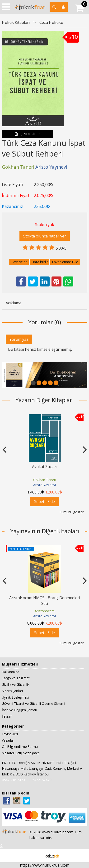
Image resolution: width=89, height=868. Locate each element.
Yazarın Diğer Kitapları (44, 400)
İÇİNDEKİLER (27, 134)
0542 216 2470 (13, 780)
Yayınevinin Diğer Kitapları (45, 531)
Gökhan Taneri (45, 480)
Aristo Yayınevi (44, 485)
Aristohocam (45, 611)
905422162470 (40, 780)
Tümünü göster (71, 512)
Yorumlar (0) (45, 322)
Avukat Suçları (45, 467)
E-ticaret (37, 856)
